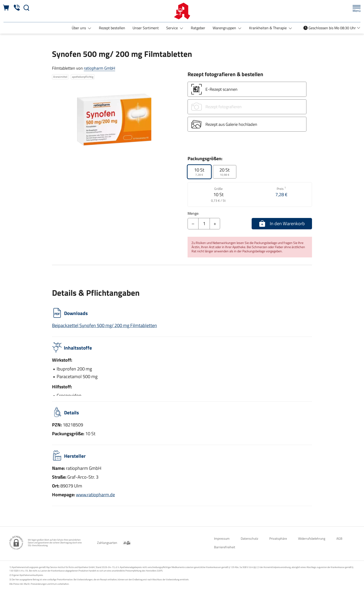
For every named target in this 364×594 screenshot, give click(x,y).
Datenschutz (249, 538)
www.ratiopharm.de (95, 495)
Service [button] (172, 28)
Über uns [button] (79, 28)
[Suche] (26, 8)
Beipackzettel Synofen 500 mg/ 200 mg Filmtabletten (104, 325)
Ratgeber (198, 28)
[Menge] (204, 224)
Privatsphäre (278, 538)
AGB (339, 538)
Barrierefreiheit (225, 547)
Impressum (222, 538)
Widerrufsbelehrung (312, 538)
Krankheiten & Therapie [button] (268, 28)
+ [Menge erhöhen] (215, 223)
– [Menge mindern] (193, 223)
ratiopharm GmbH (99, 68)
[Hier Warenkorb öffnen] (6, 8)
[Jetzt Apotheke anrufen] (17, 8)
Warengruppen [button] (225, 28)
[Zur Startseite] (182, 11)
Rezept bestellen (112, 28)
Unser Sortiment (146, 28)
